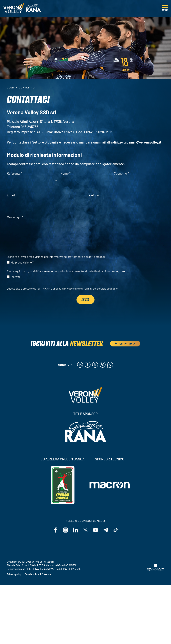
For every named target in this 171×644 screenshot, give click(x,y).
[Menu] (165, 8)
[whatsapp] (110, 365)
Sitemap (46, 574)
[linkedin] (80, 365)
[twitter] (95, 365)
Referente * (15, 173)
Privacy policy (14, 574)
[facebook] (88, 365)
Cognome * (121, 173)
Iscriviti (15, 277)
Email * (12, 195)
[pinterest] (103, 365)
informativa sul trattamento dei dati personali (77, 257)
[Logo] (14, 8)
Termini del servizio (95, 288)
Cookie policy (32, 574)
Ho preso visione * (22, 262)
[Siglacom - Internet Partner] (156, 571)
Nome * (66, 173)
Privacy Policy (72, 288)
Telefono (93, 195)
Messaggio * (15, 217)
